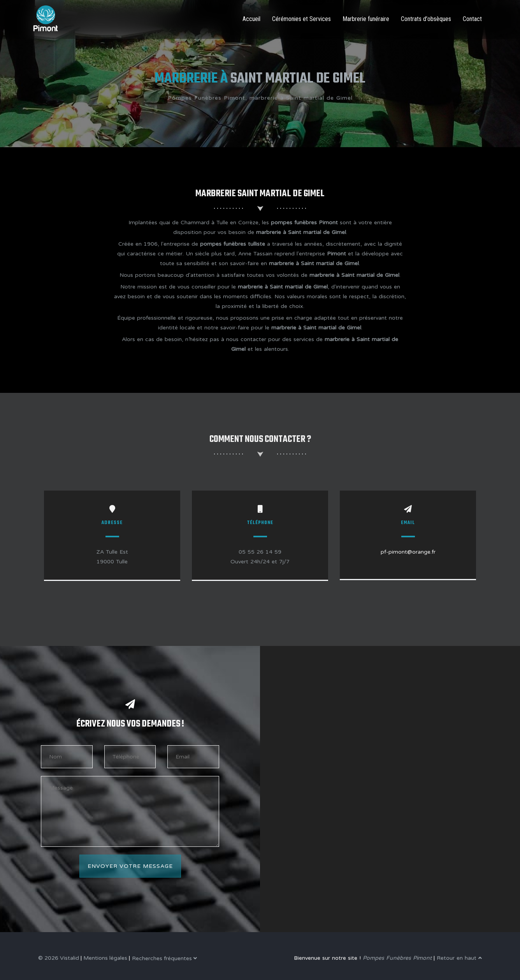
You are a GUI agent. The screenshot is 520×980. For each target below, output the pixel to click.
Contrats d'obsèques (426, 19)
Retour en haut (459, 958)
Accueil (251, 19)
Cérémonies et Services (301, 19)
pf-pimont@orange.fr (408, 552)
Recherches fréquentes (164, 958)
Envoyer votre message (130, 866)
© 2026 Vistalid (59, 958)
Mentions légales (105, 958)
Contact (472, 19)
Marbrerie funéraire (366, 19)
